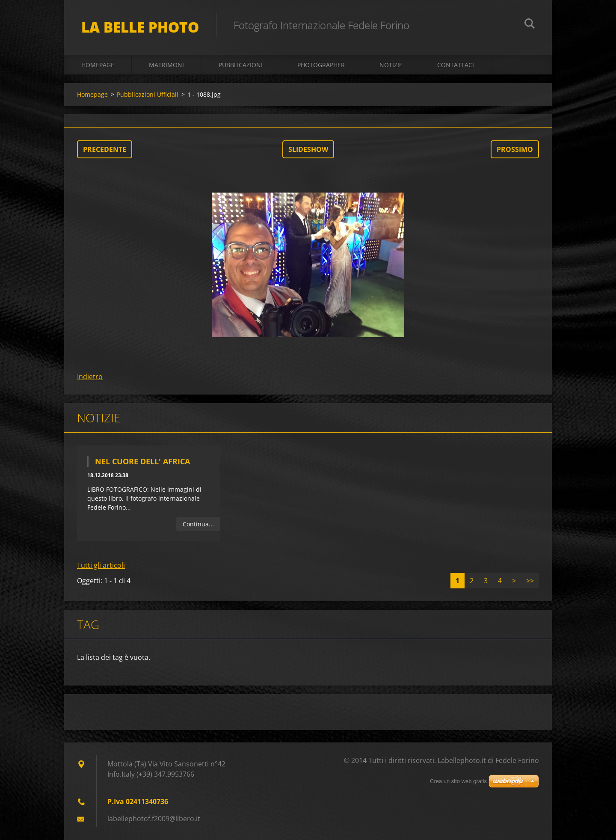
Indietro (90, 377)
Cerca (530, 25)
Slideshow (308, 149)
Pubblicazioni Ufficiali (148, 94)
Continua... (198, 524)
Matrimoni (166, 65)
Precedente (105, 149)
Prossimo (515, 149)
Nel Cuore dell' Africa (142, 461)
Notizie (391, 65)
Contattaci (456, 65)
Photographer (321, 65)
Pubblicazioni (241, 65)
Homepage (98, 65)
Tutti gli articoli (101, 565)
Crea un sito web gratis (458, 781)
